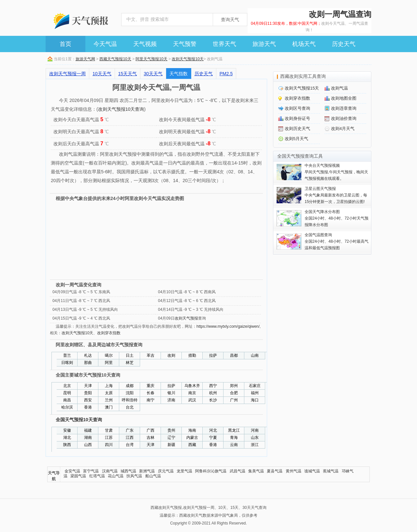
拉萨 (213, 355)
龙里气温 (184, 471)
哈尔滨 (67, 407)
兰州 (109, 400)
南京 (192, 393)
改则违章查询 (344, 108)
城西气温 (128, 471)
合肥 (234, 393)
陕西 (67, 445)
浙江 (255, 445)
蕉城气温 (331, 471)
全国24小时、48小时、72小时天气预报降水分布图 (337, 218)
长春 (151, 393)
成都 (130, 386)
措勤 (192, 355)
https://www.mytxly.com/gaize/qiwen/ (228, 326)
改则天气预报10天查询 (121, 109)
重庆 (151, 386)
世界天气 (224, 44)
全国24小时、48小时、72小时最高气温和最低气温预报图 (337, 241)
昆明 (67, 393)
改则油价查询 (344, 118)
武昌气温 (237, 471)
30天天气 (153, 74)
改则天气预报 (186, 318)
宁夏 (213, 438)
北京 (67, 386)
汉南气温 (110, 471)
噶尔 (109, 355)
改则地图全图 (344, 98)
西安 (88, 400)
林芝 (130, 363)
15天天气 (128, 74)
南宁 (151, 400)
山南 (255, 355)
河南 (255, 430)
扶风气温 (134, 476)
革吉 (151, 355)
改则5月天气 (296, 139)
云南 (234, 445)
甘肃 (109, 430)
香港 (88, 407)
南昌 (67, 400)
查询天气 (230, 20)
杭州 (213, 393)
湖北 (67, 438)
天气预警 (185, 44)
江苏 (109, 438)
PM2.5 (226, 74)
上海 (109, 386)
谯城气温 (312, 471)
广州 (234, 400)
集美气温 (256, 471)
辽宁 (171, 438)
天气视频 (145, 44)
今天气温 (105, 44)
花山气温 (116, 476)
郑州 (234, 386)
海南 (192, 430)
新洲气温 (147, 471)
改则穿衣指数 (109, 333)
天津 (88, 386)
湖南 (88, 438)
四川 (109, 445)
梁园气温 (78, 476)
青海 (234, 438)
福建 (88, 430)
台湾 (130, 445)
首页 (65, 44)
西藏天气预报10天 (115, 59)
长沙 (213, 400)
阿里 (109, 363)
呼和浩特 (130, 400)
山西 (88, 445)
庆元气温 (166, 471)
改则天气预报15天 (302, 88)
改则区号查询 (297, 108)
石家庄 (255, 386)
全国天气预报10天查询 (79, 420)
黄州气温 (294, 471)
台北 (130, 407)
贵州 (171, 430)
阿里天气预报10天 (151, 59)
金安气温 (72, 471)
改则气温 (339, 88)
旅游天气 (264, 44)
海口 (255, 400)
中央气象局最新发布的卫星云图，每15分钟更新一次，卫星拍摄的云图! (336, 195)
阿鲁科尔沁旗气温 (211, 471)
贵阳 (88, 393)
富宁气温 (91, 471)
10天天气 (102, 74)
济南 (171, 400)
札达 (88, 355)
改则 (171, 355)
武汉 (192, 400)
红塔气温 (97, 476)
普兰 (67, 355)
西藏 (192, 445)
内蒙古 (192, 438)
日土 (130, 355)
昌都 (234, 355)
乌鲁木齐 (192, 386)
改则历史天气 (297, 129)
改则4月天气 (343, 129)
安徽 (67, 430)
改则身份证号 (297, 118)
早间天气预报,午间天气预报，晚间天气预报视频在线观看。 (336, 172)
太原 (109, 393)
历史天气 (344, 44)
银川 (171, 393)
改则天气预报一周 (67, 74)
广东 (130, 430)
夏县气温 (275, 471)
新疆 (171, 445)
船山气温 (153, 476)
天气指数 (179, 74)
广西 (151, 430)
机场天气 (304, 44)
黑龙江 (234, 430)
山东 (255, 438)
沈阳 (130, 393)
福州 (255, 393)
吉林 (151, 438)
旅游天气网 (85, 59)
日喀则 (67, 363)
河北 (213, 430)
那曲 (88, 363)
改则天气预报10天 (187, 59)
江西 (130, 438)
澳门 (109, 407)
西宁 (213, 386)
